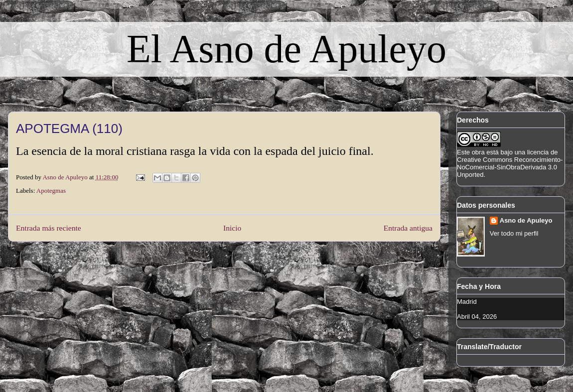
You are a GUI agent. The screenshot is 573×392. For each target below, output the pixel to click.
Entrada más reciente (49, 228)
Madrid (467, 302)
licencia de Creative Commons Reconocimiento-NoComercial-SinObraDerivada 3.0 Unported (510, 163)
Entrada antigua (408, 228)
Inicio (232, 228)
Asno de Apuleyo (526, 220)
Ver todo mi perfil (514, 233)
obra (478, 152)
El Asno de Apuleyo (286, 49)
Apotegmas (51, 191)
